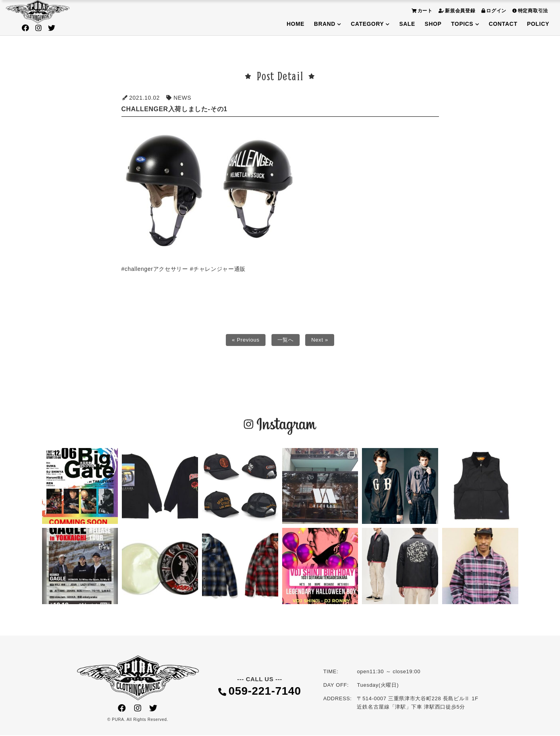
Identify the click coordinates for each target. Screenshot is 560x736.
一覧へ (286, 340)
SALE (407, 24)
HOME (295, 24)
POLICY (538, 24)
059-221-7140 (260, 693)
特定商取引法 (529, 11)
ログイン (493, 11)
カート (421, 11)
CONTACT (503, 24)
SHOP (433, 24)
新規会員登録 (456, 11)
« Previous (245, 340)
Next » (321, 340)
